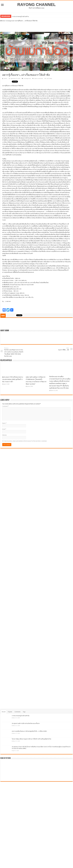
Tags (24, 712)
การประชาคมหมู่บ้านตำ (18, 17)
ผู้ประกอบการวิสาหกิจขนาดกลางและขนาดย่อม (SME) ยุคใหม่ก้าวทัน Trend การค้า (13, 379)
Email (4, 429)
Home (3, 21)
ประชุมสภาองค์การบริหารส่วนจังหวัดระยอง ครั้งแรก (26, 723)
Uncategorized (10, 21)
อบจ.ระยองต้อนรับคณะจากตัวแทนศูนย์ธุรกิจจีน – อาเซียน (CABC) (29, 731)
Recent (4, 712)
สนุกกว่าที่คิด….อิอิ (59, 349)
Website (4, 435)
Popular (10, 712)
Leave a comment (39, 78)
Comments (17, 712)
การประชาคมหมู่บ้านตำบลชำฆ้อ (21, 716)
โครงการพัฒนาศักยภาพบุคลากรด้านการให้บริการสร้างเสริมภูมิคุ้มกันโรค (31, 739)
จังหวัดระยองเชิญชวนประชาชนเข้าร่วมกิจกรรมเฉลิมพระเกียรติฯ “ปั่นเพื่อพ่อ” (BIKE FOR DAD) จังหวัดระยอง (14, 352)
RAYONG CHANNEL (36, 5)
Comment (5, 406)
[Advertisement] (36, 27)
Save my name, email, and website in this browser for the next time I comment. (26, 441)
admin (6, 78)
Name (4, 423)
